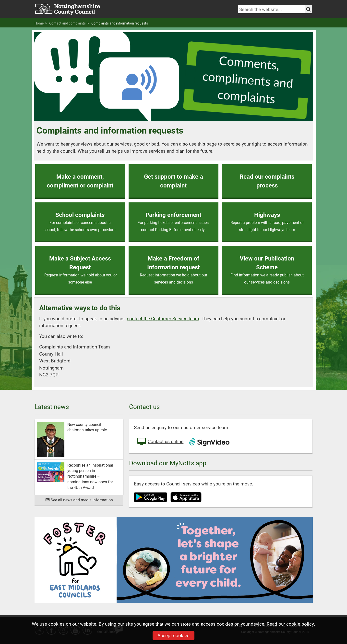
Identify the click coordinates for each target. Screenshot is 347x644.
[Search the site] (308, 9)
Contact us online (160, 442)
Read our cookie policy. (291, 624)
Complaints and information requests (120, 23)
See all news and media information (79, 500)
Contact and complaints (69, 23)
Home (41, 23)
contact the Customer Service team (163, 318)
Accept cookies (173, 635)
